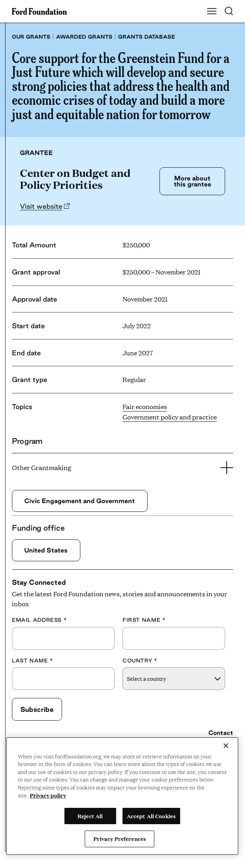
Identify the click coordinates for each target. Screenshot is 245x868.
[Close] (226, 746)
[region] (122, 796)
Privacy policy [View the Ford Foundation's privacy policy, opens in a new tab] (48, 795)
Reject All (90, 816)
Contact (221, 733)
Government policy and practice (170, 417)
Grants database (147, 37)
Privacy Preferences (120, 839)
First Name (144, 620)
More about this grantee (192, 181)
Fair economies (145, 407)
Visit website (41, 206)
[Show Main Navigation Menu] (212, 12)
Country (140, 660)
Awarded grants (84, 37)
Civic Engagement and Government (80, 501)
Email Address (39, 620)
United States (46, 550)
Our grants (31, 37)
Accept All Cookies (151, 816)
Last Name (33, 660)
